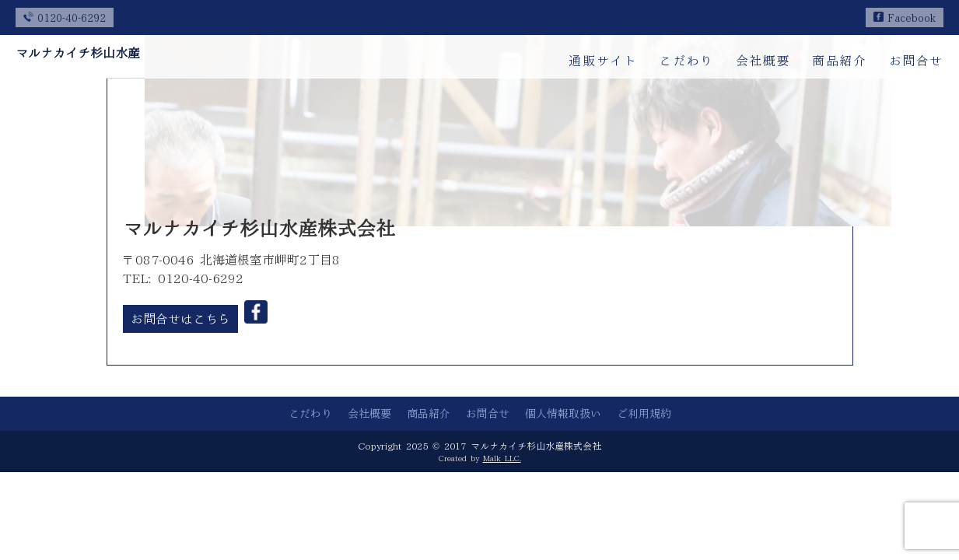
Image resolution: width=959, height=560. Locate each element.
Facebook (905, 18)
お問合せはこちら (180, 319)
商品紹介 (839, 61)
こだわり (686, 61)
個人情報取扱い (563, 414)
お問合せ (916, 61)
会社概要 (763, 61)
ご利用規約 (644, 414)
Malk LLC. (502, 458)
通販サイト (603, 61)
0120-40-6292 (65, 18)
